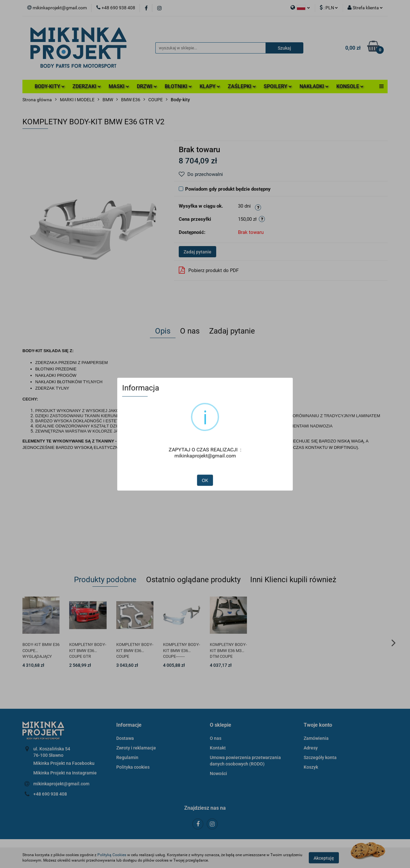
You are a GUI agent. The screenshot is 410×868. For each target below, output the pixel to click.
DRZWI (147, 86)
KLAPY (210, 86)
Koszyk (311, 767)
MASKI (119, 86)
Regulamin (127, 757)
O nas (216, 738)
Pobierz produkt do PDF (209, 270)
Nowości (218, 773)
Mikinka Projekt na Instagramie (65, 773)
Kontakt (218, 748)
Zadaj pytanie (197, 252)
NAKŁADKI (314, 86)
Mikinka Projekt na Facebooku (64, 763)
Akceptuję (324, 858)
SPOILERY (278, 86)
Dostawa (125, 738)
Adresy (311, 748)
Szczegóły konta (320, 757)
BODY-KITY (50, 86)
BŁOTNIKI (178, 86)
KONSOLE (350, 86)
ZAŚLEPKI (242, 86)
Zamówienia (316, 738)
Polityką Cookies (112, 855)
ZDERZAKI (87, 86)
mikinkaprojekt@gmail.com (61, 784)
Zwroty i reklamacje (136, 748)
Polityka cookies (133, 767)
